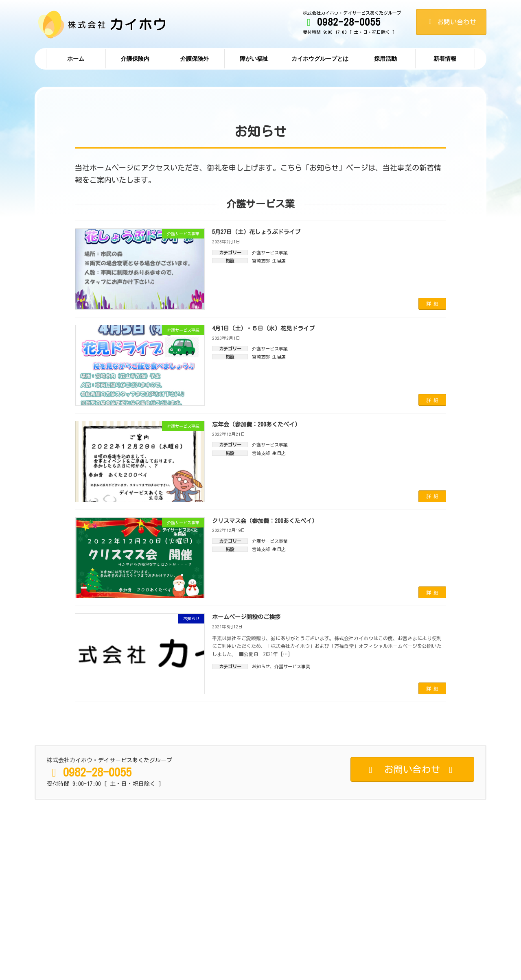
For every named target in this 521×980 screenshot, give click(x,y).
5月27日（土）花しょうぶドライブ (256, 232)
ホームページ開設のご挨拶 (246, 617)
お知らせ (261, 666)
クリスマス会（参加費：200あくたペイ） (265, 521)
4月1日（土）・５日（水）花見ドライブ (263, 328)
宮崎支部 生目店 (269, 261)
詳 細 (432, 304)
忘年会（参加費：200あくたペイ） (256, 424)
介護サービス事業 (270, 253)
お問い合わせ (451, 22)
